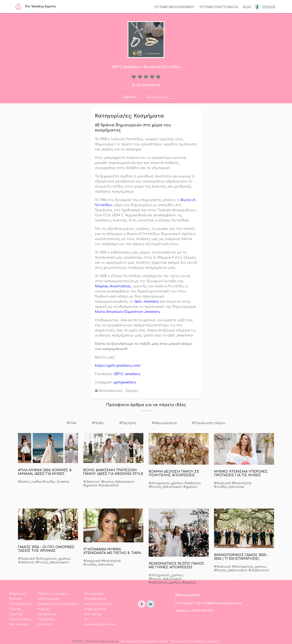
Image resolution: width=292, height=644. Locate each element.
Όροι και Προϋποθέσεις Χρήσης (195, 641)
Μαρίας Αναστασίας (113, 286)
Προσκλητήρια (95, 599)
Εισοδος (269, 7)
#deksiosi (92, 482)
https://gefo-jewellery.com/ (118, 366)
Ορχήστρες (46, 619)
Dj (86, 619)
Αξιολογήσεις (157, 97)
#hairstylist (242, 483)
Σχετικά (130, 97)
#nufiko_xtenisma (229, 487)
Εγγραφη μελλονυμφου (174, 7)
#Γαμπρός (128, 423)
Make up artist (95, 609)
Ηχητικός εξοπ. (20, 619)
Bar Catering (18, 624)
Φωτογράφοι (94, 594)
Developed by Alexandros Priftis (145, 641)
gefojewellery (125, 382)
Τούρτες (15, 609)
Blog (247, 7)
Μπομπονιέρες (21, 604)
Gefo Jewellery (147, 302)
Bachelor (16, 599)
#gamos (90, 485)
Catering (16, 614)
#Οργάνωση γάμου (209, 423)
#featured (222, 483)
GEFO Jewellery (127, 374)
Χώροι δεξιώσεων (98, 604)
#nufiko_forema (56, 482)
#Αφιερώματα (164, 423)
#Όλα (72, 423)
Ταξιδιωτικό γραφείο (53, 594)
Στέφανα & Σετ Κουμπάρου (58, 604)
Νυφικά (43, 609)
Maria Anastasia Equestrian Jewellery (128, 312)
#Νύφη (98, 423)
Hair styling (93, 614)
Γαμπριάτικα (47, 614)
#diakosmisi (109, 485)
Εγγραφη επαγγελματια (219, 7)
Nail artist (45, 624)
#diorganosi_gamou (166, 483)
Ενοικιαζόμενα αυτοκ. (101, 624)
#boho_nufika (30, 482)
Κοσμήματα (18, 594)
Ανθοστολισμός (49, 599)
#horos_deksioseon (118, 482)
